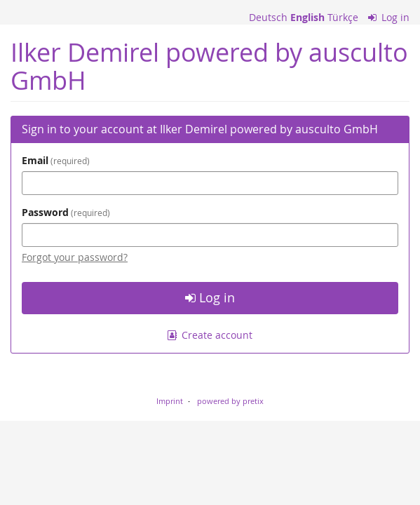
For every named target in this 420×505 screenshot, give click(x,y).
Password (66, 212)
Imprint (170, 401)
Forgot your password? (75, 257)
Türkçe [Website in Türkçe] (343, 17)
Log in (389, 17)
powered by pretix (230, 401)
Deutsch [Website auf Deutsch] (268, 17)
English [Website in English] (307, 17)
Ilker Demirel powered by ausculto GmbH (209, 66)
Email (56, 160)
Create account (210, 335)
